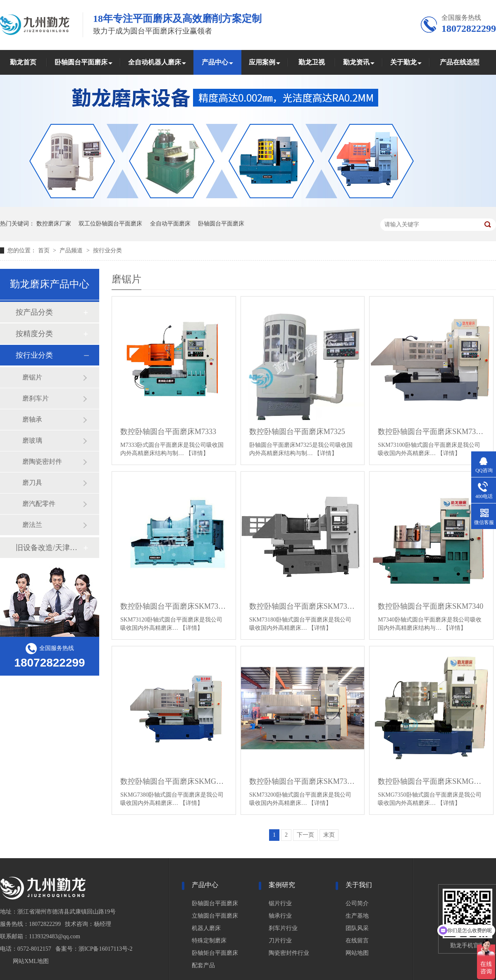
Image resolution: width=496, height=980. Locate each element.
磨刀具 (32, 483)
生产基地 (357, 916)
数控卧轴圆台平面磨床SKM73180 (303, 606)
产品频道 (72, 250)
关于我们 (359, 885)
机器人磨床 (206, 928)
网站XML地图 (31, 961)
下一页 (305, 835)
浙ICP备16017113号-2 (106, 949)
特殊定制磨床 (209, 941)
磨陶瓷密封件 (42, 462)
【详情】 (197, 453)
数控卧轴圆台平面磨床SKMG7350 (431, 781)
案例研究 (282, 885)
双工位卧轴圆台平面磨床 (110, 224)
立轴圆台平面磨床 (215, 916)
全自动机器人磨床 (155, 62)
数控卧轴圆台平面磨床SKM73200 (303, 781)
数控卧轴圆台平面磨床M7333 (168, 432)
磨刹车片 (36, 398)
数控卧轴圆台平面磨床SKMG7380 (174, 781)
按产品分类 (34, 312)
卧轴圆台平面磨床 (81, 62)
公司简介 (357, 903)
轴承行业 (280, 916)
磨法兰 (32, 525)
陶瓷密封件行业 (289, 953)
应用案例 (262, 62)
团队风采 (357, 928)
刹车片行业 (283, 928)
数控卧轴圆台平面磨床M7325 (297, 432)
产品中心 (215, 62)
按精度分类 (34, 334)
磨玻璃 (32, 440)
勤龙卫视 (312, 62)
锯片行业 (280, 903)
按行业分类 (107, 250)
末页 (329, 835)
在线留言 (357, 941)
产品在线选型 (460, 62)
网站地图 (357, 953)
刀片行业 (280, 941)
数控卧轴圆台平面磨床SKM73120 (174, 606)
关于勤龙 (403, 62)
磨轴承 (32, 419)
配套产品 (203, 965)
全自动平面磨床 (170, 224)
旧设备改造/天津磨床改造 (49, 548)
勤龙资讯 (356, 62)
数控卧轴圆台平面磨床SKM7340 (430, 606)
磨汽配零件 (39, 504)
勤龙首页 (23, 62)
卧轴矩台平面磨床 (215, 953)
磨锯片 (32, 377)
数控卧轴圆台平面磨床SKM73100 (431, 432)
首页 (45, 250)
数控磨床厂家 (54, 224)
